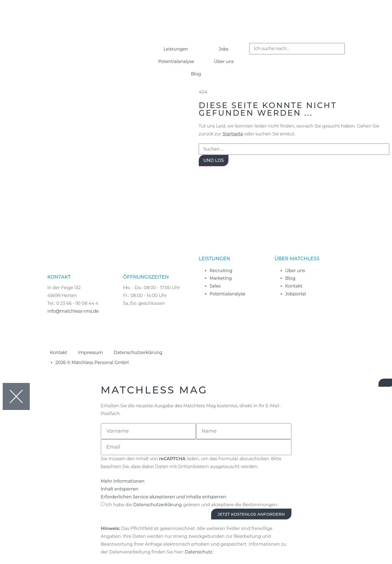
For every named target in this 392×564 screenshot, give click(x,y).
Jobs (223, 49)
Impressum (91, 353)
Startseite (233, 134)
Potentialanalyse (176, 61)
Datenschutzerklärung (138, 353)
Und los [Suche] (214, 160)
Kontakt (59, 353)
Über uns (224, 61)
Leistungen (176, 49)
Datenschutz (198, 552)
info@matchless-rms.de (73, 311)
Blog (196, 74)
